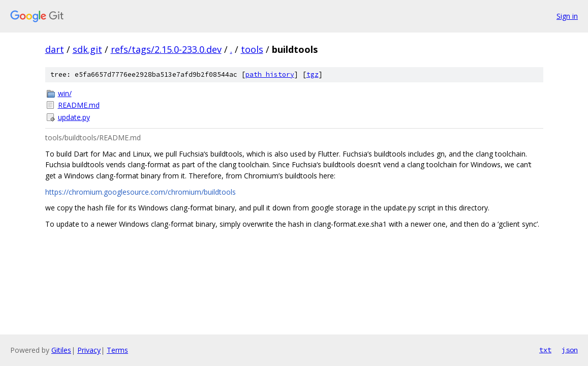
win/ (65, 93)
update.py (74, 117)
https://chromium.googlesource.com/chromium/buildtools (141, 192)
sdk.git (87, 49)
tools (252, 49)
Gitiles (61, 350)
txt (545, 350)
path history (270, 74)
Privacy (89, 350)
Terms (117, 350)
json (570, 350)
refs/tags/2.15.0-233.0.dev (166, 49)
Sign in (567, 16)
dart (55, 49)
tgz (313, 74)
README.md (79, 105)
